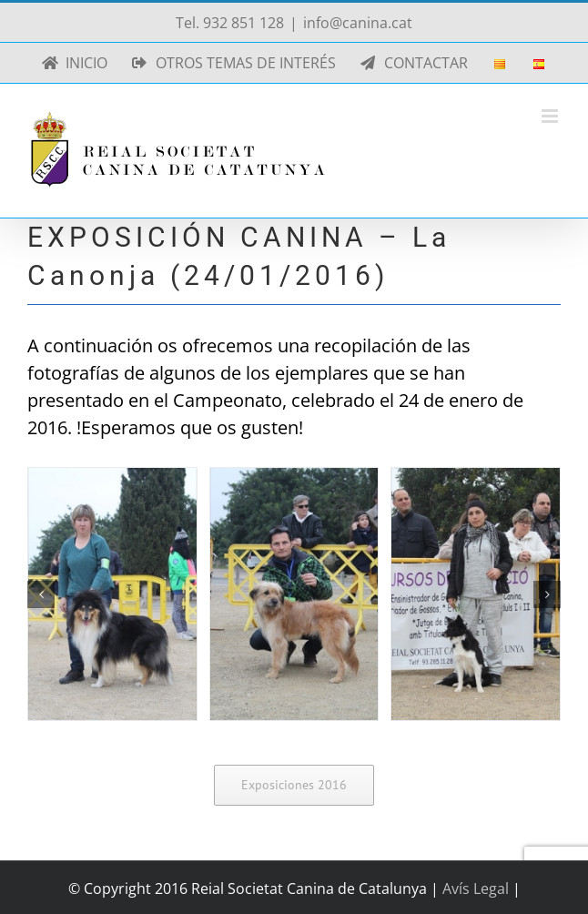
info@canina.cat (358, 23)
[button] (41, 594)
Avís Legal (477, 889)
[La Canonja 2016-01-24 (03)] (476, 594)
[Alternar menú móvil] (551, 116)
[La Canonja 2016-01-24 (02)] (294, 594)
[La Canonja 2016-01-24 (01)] (112, 594)
